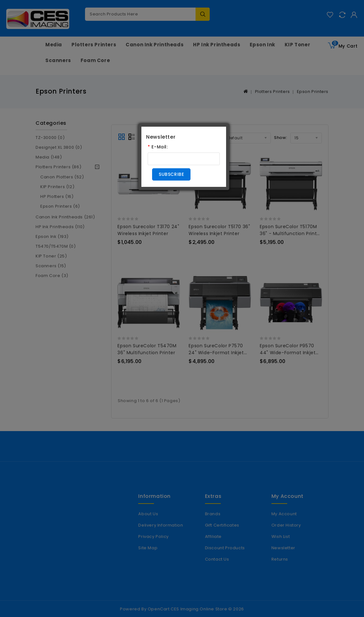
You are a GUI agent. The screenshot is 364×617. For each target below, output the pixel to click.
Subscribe (171, 174)
